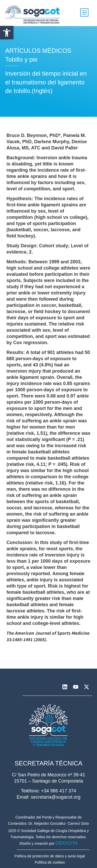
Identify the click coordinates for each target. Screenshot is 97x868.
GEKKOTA (66, 843)
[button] (7, 33)
